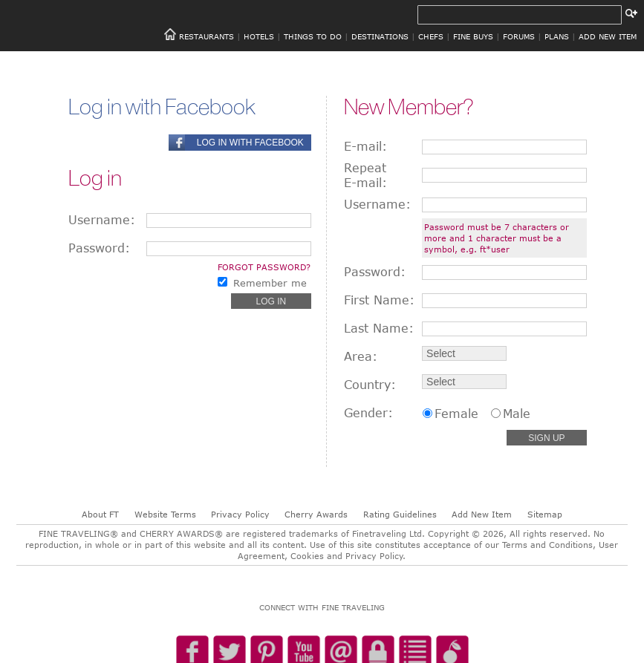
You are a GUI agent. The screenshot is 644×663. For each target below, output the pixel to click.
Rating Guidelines (400, 514)
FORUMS (519, 36)
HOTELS (259, 36)
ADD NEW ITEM (608, 36)
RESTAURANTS (206, 36)
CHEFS (431, 36)
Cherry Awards (316, 514)
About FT (100, 514)
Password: (99, 248)
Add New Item (482, 514)
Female (456, 414)
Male (517, 414)
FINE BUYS (473, 36)
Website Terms (165, 514)
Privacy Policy (240, 514)
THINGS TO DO (313, 36)
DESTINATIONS (380, 36)
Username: (102, 220)
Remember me (270, 283)
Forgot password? (264, 267)
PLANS (557, 36)
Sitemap (545, 514)
